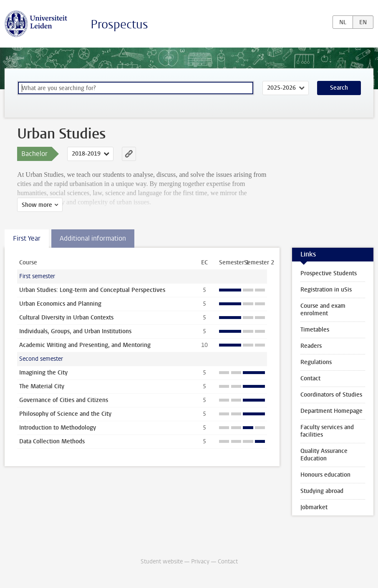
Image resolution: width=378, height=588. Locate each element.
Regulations (316, 362)
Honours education (325, 475)
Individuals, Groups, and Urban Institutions (75, 331)
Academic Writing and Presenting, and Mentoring (85, 345)
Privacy (200, 562)
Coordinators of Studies (331, 395)
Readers (311, 346)
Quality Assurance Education (324, 455)
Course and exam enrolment (323, 310)
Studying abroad (322, 491)
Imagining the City (43, 373)
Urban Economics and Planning (60, 304)
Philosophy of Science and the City (65, 414)
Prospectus (119, 24)
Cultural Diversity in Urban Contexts (66, 318)
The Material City (42, 386)
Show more (37, 205)
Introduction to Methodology (58, 428)
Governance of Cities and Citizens (64, 400)
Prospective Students (329, 273)
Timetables (315, 330)
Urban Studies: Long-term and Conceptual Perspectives (92, 290)
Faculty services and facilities (327, 431)
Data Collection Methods (52, 441)
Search (339, 88)
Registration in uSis (326, 290)
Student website (162, 562)
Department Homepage (331, 411)
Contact (310, 378)
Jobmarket (314, 507)
